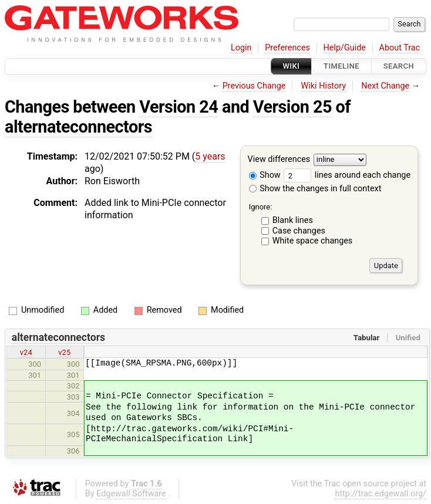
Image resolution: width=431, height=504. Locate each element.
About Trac (400, 48)
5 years (210, 156)
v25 (64, 352)
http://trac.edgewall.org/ (381, 494)
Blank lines (293, 220)
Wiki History (324, 86)
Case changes (299, 231)
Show (265, 175)
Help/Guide (345, 48)
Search (399, 66)
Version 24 (179, 107)
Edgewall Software (131, 494)
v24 (26, 352)
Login (241, 48)
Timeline (341, 66)
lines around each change (347, 175)
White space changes (313, 241)
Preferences (287, 48)
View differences (279, 160)
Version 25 (292, 107)
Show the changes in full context (315, 189)
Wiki (292, 66)
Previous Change (254, 86)
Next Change (385, 86)
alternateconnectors (78, 127)
